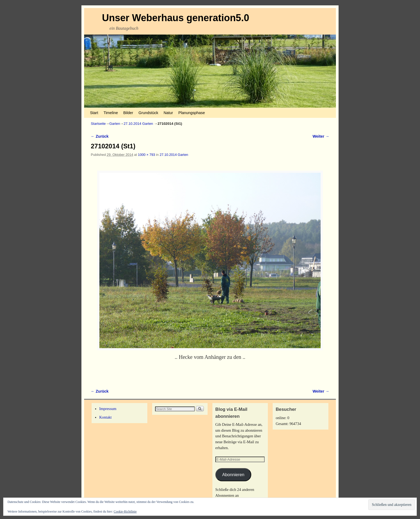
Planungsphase (192, 113)
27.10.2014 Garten (138, 124)
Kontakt (105, 417)
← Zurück (100, 136)
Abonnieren (233, 475)
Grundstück (148, 113)
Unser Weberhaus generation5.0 (176, 18)
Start (94, 113)
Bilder (128, 113)
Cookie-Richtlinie (125, 512)
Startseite (98, 124)
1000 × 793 (147, 155)
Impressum (108, 409)
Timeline (111, 113)
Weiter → (321, 136)
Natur (168, 113)
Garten (115, 124)
